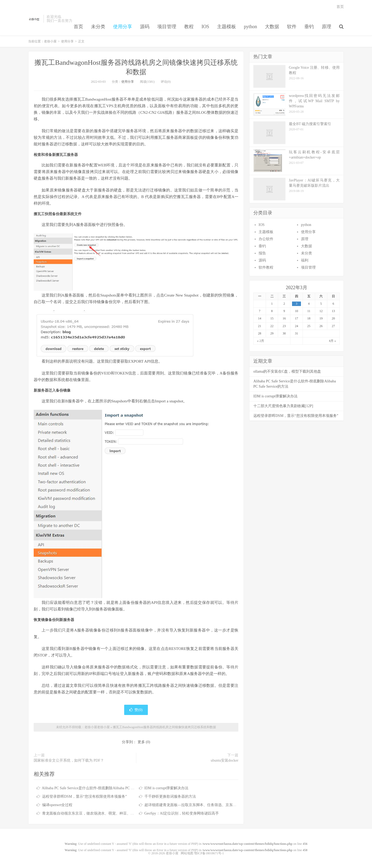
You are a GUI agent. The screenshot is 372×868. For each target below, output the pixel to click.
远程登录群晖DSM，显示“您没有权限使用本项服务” (85, 797)
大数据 (272, 27)
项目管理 (167, 27)
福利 (305, 260)
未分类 (98, 27)
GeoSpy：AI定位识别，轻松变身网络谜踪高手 (182, 813)
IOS (205, 27)
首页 (78, 27)
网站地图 (187, 853)
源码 (145, 27)
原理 (326, 27)
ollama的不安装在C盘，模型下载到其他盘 (287, 371)
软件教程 (266, 267)
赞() (136, 710)
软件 (292, 27)
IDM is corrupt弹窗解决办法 (167, 788)
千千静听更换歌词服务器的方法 (170, 797)
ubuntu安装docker (225, 760)
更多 (141, 742)
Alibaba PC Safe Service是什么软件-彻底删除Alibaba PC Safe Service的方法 (101, 788)
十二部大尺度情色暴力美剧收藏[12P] (283, 406)
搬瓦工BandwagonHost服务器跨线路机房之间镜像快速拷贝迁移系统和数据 (164, 727)
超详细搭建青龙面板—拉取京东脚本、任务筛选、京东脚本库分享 (198, 805)
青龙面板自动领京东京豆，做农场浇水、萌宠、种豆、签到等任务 (95, 813)
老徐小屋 (34, 19)
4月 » (332, 341)
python (250, 27)
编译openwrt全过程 (57, 805)
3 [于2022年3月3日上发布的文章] (296, 304)
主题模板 (227, 27)
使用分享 (123, 27)
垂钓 (309, 27)
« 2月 (261, 341)
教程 (189, 27)
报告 (262, 253)
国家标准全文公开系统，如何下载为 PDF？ (69, 760)
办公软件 (266, 239)
